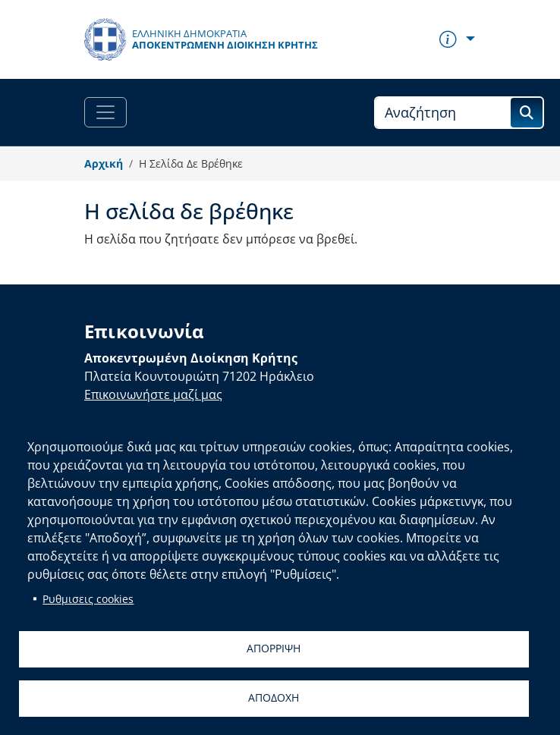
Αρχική (104, 163)
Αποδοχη (274, 697)
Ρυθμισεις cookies (88, 599)
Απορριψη (274, 648)
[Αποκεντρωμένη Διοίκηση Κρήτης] (201, 39)
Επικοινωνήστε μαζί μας (153, 394)
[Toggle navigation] (105, 112)
